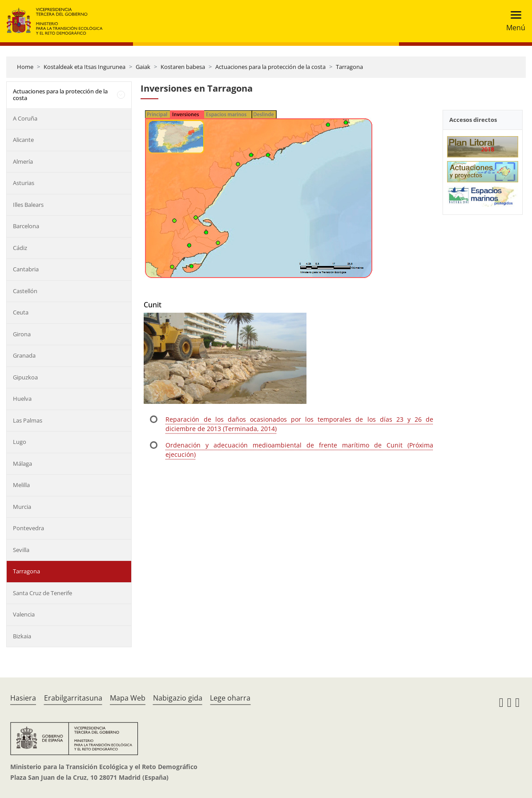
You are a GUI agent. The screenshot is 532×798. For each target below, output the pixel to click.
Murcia (22, 507)
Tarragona (349, 67)
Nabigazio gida (178, 698)
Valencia (24, 614)
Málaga (22, 463)
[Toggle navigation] (513, 21)
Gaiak (143, 67)
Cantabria (26, 269)
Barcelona (26, 226)
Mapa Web (128, 698)
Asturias (24, 183)
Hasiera (23, 698)
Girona (22, 334)
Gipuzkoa (25, 377)
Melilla (21, 485)
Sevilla (21, 550)
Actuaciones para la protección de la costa (270, 67)
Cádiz (20, 248)
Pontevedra (28, 528)
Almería (23, 161)
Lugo (20, 442)
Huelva (22, 399)
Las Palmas (28, 420)
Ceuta (21, 312)
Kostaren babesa (183, 67)
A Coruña (25, 118)
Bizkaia (22, 636)
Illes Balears (28, 205)
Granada (24, 355)
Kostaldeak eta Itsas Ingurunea (85, 67)
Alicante (23, 140)
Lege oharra (230, 698)
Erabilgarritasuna (73, 698)
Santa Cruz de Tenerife (42, 593)
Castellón (25, 291)
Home (25, 67)
